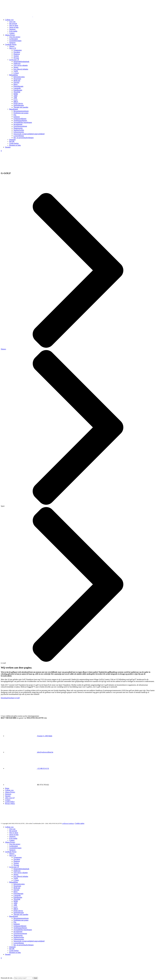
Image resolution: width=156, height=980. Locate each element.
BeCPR (12, 141)
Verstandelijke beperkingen (23, 122)
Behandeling (14, 75)
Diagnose (17, 54)
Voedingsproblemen (20, 121)
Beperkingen (14, 109)
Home (7, 788)
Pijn (15, 115)
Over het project (15, 37)
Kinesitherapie (18, 86)
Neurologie (17, 79)
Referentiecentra (19, 77)
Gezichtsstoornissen (20, 126)
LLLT (15, 100)
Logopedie (17, 88)
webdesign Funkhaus (68, 823)
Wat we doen (14, 25)
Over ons (12, 22)
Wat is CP (13, 48)
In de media (13, 31)
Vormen (16, 56)
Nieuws (12, 46)
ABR (15, 98)
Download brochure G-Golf (10, 698)
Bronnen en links (15, 145)
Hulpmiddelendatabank (21, 62)
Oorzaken (17, 52)
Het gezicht (13, 24)
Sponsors (12, 29)
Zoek (35, 978)
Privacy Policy (10, 803)
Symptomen (18, 50)
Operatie (16, 82)
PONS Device (18, 103)
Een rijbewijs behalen (21, 69)
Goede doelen (14, 143)
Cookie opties (80, 823)
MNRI (16, 94)
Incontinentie (18, 124)
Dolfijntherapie (19, 105)
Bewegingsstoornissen (21, 111)
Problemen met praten (21, 113)
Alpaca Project (10, 35)
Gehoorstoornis (19, 132)
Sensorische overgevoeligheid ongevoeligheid (29, 134)
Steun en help (14, 27)
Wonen (16, 67)
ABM (15, 96)
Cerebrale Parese (11, 44)
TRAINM (17, 92)
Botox (16, 84)
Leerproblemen (19, 136)
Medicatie (17, 81)
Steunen (8, 147)
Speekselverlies (19, 130)
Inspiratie (12, 140)
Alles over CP (10, 798)
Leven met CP (14, 60)
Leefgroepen (14, 39)
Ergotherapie (18, 90)
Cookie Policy (10, 802)
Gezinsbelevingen (15, 41)
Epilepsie (17, 117)
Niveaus (16, 58)
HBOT (16, 101)
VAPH (16, 71)
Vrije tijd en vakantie (21, 65)
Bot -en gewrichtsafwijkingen (24, 138)
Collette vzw (9, 20)
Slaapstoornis (18, 128)
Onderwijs (17, 63)
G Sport (16, 73)
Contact (12, 33)
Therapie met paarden (21, 107)
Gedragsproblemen (20, 119)
